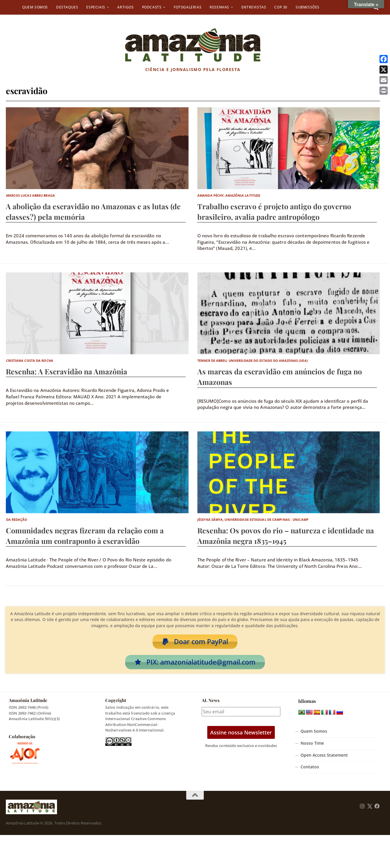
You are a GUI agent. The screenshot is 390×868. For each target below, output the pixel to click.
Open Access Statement (324, 759)
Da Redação (17, 519)
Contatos (310, 770)
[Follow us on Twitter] (370, 810)
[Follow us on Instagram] (362, 810)
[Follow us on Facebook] (377, 810)
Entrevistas (254, 7)
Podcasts (152, 7)
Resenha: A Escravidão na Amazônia (67, 371)
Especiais (96, 7)
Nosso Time (312, 747)
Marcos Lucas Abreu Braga (31, 195)
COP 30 (281, 7)
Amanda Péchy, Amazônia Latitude (229, 195)
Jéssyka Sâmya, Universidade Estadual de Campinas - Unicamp (253, 519)
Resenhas (219, 7)
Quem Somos (35, 7)
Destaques (67, 7)
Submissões (308, 7)
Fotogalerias (188, 7)
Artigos (125, 7)
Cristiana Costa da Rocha (30, 360)
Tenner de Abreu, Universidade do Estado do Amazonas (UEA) (253, 360)
